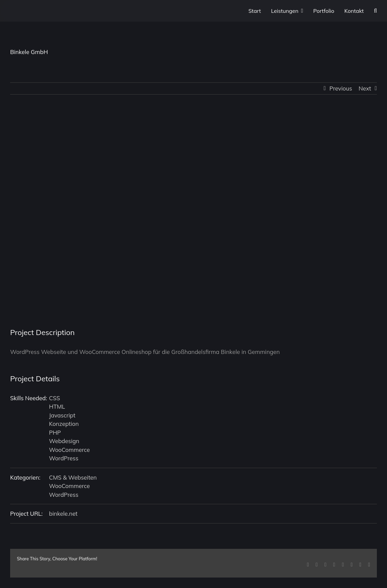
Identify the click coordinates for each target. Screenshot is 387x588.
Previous (341, 88)
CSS (55, 398)
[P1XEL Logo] (20, 11)
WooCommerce (69, 450)
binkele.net (63, 514)
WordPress (64, 458)
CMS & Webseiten (73, 477)
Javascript (62, 415)
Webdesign (64, 441)
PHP (55, 432)
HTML (57, 406)
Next (365, 88)
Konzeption (64, 424)
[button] (375, 11)
